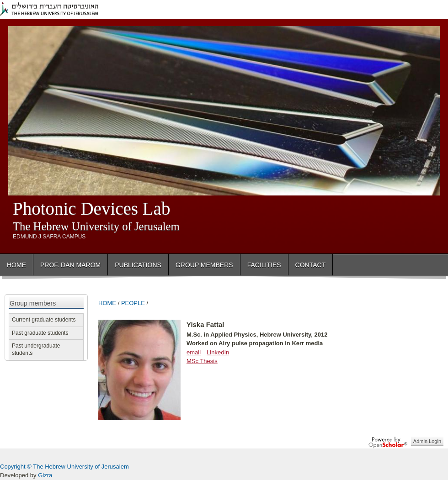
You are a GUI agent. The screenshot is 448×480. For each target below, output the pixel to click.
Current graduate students (44, 320)
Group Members (204, 265)
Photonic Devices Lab (91, 208)
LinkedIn (218, 352)
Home (16, 265)
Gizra (45, 475)
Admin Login (427, 441)
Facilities (264, 265)
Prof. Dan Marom (70, 265)
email (194, 352)
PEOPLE (133, 303)
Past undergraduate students (36, 349)
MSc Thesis (202, 361)
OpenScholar (388, 443)
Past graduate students (40, 333)
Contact (311, 265)
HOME (107, 303)
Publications (138, 265)
